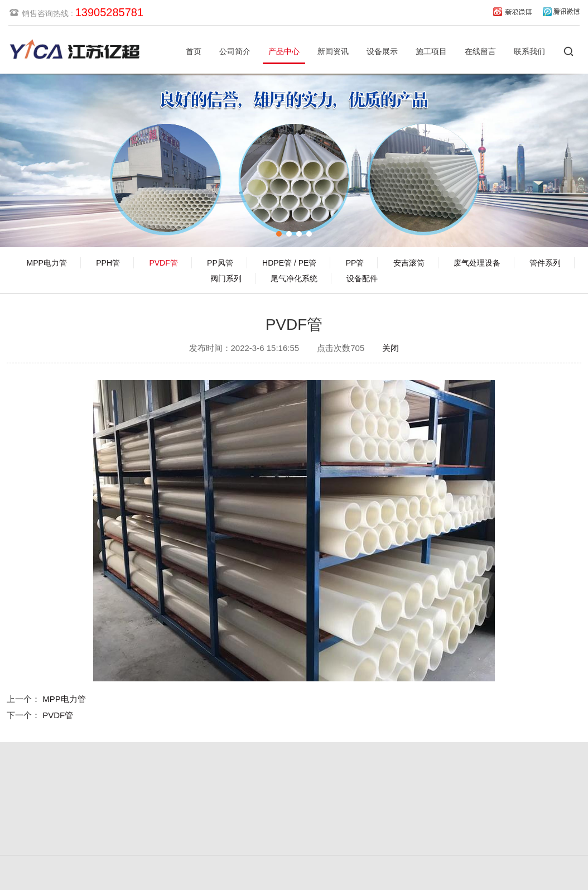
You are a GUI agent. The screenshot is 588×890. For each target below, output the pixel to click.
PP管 (355, 263)
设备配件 (362, 278)
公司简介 (235, 51)
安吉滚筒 (409, 263)
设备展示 (382, 51)
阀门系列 (226, 278)
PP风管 (220, 263)
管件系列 (545, 263)
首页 (194, 51)
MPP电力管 (47, 263)
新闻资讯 (333, 51)
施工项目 (431, 51)
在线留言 (480, 51)
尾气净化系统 (294, 278)
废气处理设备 (477, 263)
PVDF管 (163, 263)
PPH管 (108, 263)
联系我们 (529, 51)
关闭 (391, 346)
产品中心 (284, 51)
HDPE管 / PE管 (289, 263)
